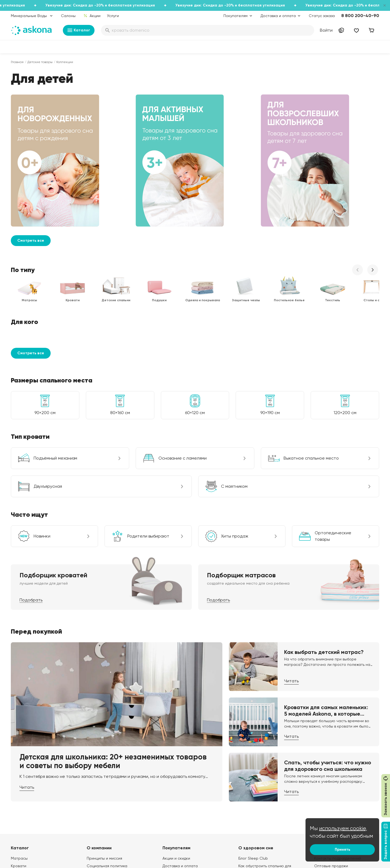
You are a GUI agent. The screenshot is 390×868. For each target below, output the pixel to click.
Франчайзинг (326, 771)
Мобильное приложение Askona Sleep (267, 771)
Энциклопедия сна (256, 761)
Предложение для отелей (338, 778)
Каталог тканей (177, 763)
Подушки (19, 763)
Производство (100, 763)
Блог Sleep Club (253, 733)
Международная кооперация (341, 793)
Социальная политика (107, 740)
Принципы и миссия (104, 733)
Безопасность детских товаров (267, 753)
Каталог (79, 30)
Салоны (68, 16)
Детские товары (40, 62)
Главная (17, 62)
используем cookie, (343, 828)
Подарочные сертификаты (187, 748)
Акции (92, 16)
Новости (94, 793)
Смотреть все (31, 115)
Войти (326, 30)
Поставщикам (327, 763)
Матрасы (19, 733)
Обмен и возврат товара (185, 801)
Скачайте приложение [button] (95, 843)
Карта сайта (174, 824)
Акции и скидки (176, 733)
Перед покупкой (36, 506)
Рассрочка (173, 793)
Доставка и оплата (180, 740)
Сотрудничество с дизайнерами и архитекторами (346, 804)
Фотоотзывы (22, 793)
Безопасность (175, 816)
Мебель (18, 786)
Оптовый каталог (330, 786)
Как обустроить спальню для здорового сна (265, 743)
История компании (104, 748)
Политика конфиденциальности (191, 778)
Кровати (19, 740)
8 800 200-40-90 (360, 16)
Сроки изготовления (181, 808)
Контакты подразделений (338, 733)
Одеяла (18, 771)
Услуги (113, 16)
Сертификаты (99, 778)
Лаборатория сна (103, 771)
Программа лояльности (184, 755)
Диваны (18, 748)
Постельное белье (28, 778)
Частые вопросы (102, 801)
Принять (342, 849)
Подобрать (31, 474)
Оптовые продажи (331, 740)
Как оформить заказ (181, 771)
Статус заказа (322, 16)
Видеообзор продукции (108, 786)
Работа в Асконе (102, 755)
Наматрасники (24, 755)
